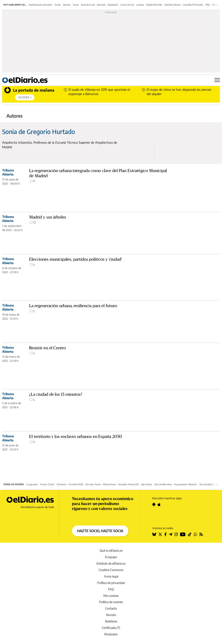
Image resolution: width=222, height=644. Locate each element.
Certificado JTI (111, 628)
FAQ (111, 589)
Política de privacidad (111, 583)
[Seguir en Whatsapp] (196, 534)
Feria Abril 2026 (76, 484)
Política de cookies (111, 602)
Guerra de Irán (127, 5)
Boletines (111, 621)
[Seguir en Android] (154, 504)
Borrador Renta (93, 484)
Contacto (111, 608)
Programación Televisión (186, 484)
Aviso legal (111, 576)
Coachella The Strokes (193, 5)
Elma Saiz (101, 5)
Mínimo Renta (109, 484)
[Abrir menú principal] (217, 80)
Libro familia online (163, 484)
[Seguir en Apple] (159, 504)
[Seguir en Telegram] (171, 534)
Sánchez (67, 5)
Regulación (113, 5)
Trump (58, 5)
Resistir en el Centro (47, 348)
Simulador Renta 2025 (129, 484)
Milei (208, 5)
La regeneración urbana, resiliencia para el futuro (73, 306)
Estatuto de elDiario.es (111, 563)
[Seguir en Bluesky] (154, 534)
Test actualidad (206, 484)
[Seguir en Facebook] (165, 534)
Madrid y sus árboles (48, 217)
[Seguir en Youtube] (183, 534)
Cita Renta (61, 484)
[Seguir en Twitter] (160, 534)
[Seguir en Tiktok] (190, 534)
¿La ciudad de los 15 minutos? (56, 394)
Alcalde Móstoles (154, 5)
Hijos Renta (147, 484)
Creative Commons (111, 570)
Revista (111, 615)
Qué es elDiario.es (111, 551)
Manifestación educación (41, 5)
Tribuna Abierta (8, 172)
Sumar (76, 5)
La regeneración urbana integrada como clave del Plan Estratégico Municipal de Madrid (98, 173)
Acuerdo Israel (88, 5)
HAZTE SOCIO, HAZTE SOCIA (100, 531)
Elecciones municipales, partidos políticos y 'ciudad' (75, 259)
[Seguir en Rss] (201, 534)
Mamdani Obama (172, 5)
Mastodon (111, 634)
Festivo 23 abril (47, 484)
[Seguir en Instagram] (176, 534)
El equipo (111, 557)
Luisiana (140, 5)
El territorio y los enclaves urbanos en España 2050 (76, 437)
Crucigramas (32, 484)
